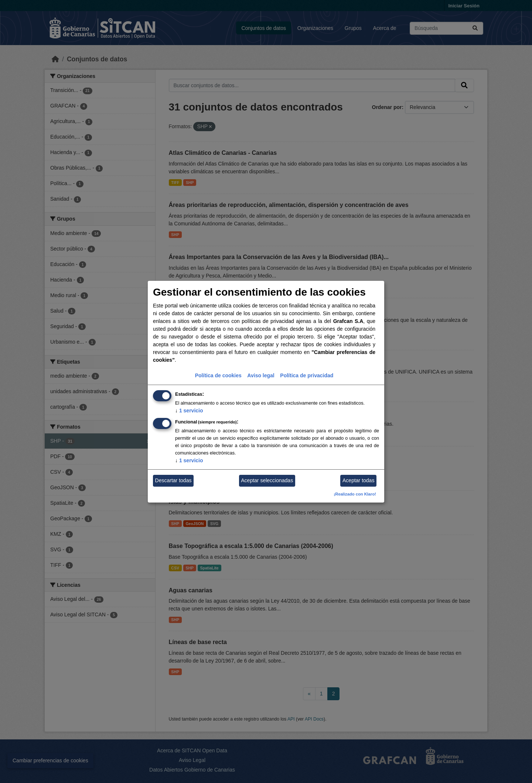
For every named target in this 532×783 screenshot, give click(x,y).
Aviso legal (261, 375)
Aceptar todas (358, 480)
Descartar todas (173, 480)
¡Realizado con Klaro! (355, 494)
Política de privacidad (307, 375)
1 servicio (189, 411)
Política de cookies (218, 375)
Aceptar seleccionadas (267, 480)
